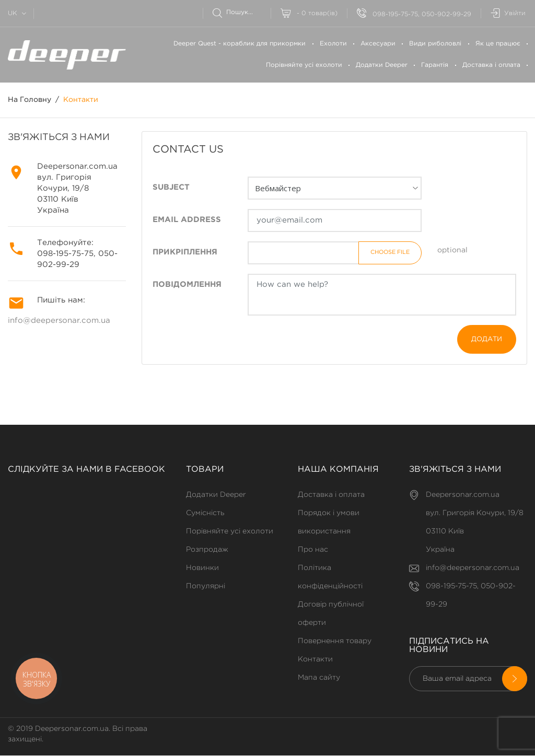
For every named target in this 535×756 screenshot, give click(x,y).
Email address (187, 220)
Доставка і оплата (491, 65)
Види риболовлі (435, 44)
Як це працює (498, 44)
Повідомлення (187, 285)
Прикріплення (185, 253)
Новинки (202, 568)
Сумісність (205, 513)
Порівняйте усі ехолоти (304, 65)
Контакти (315, 659)
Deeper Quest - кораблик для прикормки (240, 44)
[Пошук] (242, 12)
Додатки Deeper (382, 65)
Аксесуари (378, 44)
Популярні (206, 586)
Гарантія (435, 65)
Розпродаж (207, 550)
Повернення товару (335, 641)
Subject (171, 188)
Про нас (313, 550)
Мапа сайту (319, 678)
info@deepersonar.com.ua (59, 321)
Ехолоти (333, 44)
